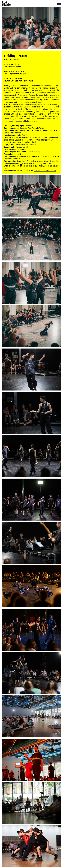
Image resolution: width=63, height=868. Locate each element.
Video (18, 60)
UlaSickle (6, 3)
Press (11, 60)
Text (6, 60)
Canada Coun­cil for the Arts (45, 171)
